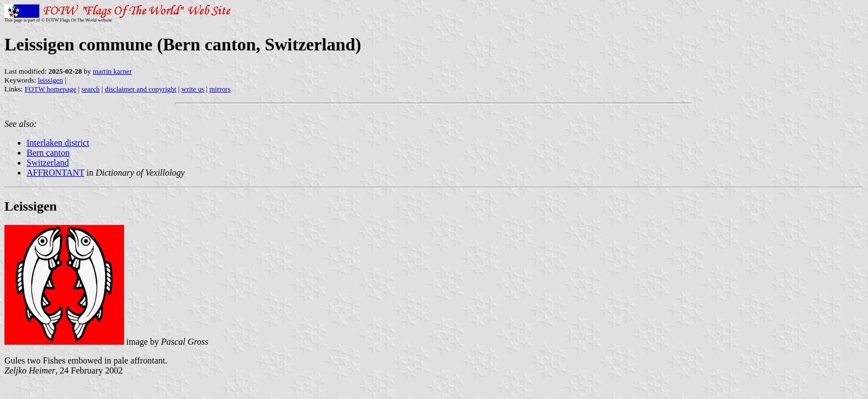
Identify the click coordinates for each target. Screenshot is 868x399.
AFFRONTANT (55, 173)
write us (193, 89)
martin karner (112, 71)
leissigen (50, 80)
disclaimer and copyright (140, 89)
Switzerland (48, 163)
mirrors (220, 89)
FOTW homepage (50, 89)
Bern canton (48, 153)
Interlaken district (58, 143)
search (91, 89)
